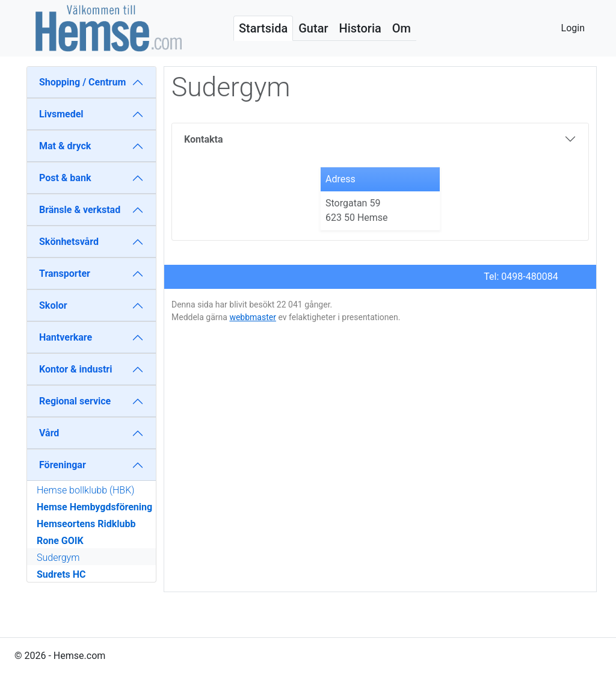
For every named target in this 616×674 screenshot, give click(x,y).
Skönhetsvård (69, 242)
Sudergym (58, 558)
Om (402, 28)
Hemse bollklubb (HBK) (85, 490)
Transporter (65, 274)
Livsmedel (61, 114)
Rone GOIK (60, 541)
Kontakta (203, 139)
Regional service (75, 401)
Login (573, 28)
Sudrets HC (61, 574)
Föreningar (63, 465)
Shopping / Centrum (82, 82)
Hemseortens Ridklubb (86, 524)
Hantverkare (66, 337)
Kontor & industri (75, 369)
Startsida (263, 28)
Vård (49, 433)
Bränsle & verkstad (80, 210)
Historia (360, 28)
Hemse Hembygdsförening (94, 507)
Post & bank (65, 178)
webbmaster (253, 317)
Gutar (313, 28)
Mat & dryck (65, 146)
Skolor (53, 305)
